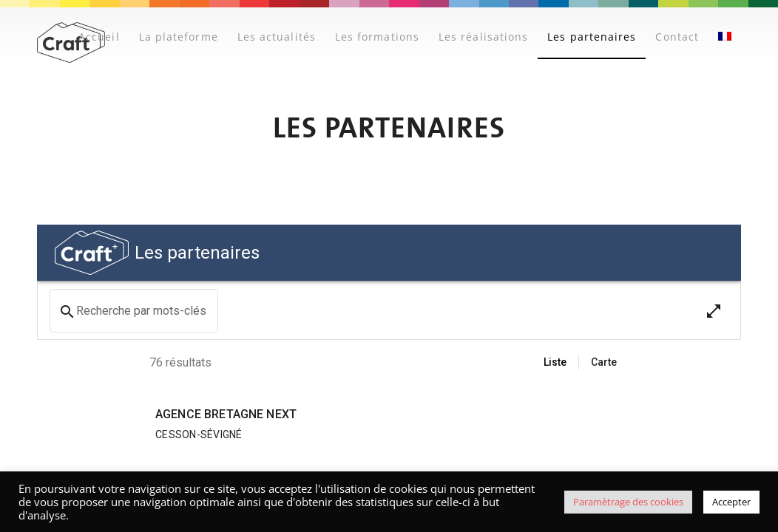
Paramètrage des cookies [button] (628, 502)
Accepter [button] (731, 502)
